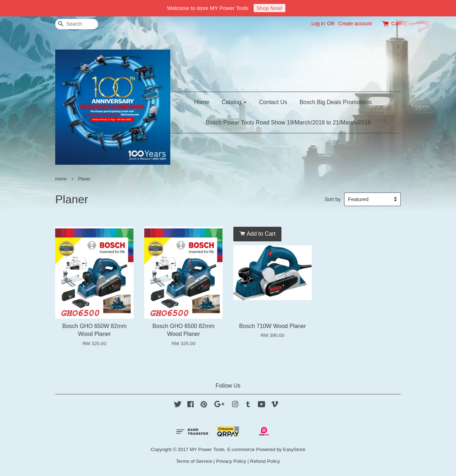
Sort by (333, 199)
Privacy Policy (231, 461)
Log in (318, 24)
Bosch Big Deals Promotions (336, 102)
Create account (355, 24)
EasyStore (294, 449)
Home (202, 102)
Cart (396, 24)
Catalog (234, 102)
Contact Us (273, 102)
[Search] (77, 24)
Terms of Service (194, 461)
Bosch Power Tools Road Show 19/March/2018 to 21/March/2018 (288, 122)
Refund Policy (265, 461)
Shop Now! (270, 8)
